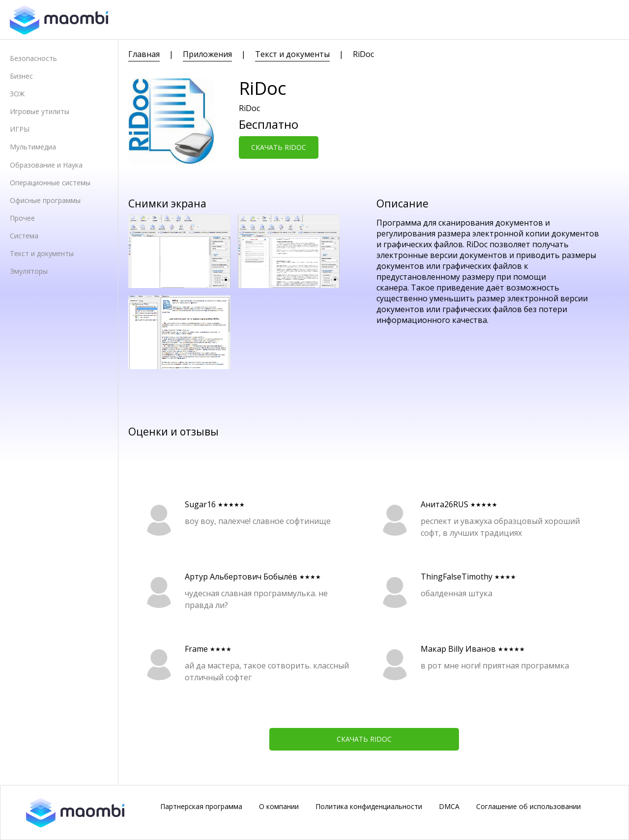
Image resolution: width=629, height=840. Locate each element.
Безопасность (33, 58)
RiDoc (363, 54)
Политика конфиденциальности (369, 806)
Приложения (207, 54)
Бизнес (21, 76)
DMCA (449, 806)
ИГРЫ (20, 129)
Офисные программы (45, 200)
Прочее (22, 218)
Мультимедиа (33, 147)
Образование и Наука (46, 165)
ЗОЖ (17, 94)
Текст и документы (42, 253)
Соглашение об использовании (529, 806)
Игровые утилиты (40, 111)
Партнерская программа (201, 806)
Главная (144, 54)
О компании (279, 806)
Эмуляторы (29, 271)
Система (24, 236)
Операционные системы (50, 183)
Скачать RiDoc (279, 147)
